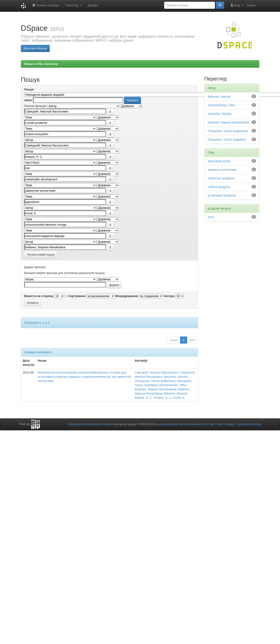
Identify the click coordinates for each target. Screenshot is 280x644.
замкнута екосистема (222, 170)
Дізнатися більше (35, 48)
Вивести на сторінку (39, 296)
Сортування (77, 296)
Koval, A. (179, 398)
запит (28, 100)
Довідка (93, 5)
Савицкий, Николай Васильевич (156, 372)
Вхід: (237, 5)
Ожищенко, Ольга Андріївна (227, 140)
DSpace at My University (41, 64)
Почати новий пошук (41, 255)
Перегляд (73, 5)
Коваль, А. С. (144, 398)
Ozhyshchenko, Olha (172, 385)
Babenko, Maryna (175, 393)
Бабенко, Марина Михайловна (155, 389)
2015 (211, 217)
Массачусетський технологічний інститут (182, 424)
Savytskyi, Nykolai (175, 377)
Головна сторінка (46, 5)
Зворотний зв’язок (249, 424)
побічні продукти (219, 187)
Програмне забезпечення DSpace (91, 424)
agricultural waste (219, 161)
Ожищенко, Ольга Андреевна (155, 381)
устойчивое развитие (222, 195)
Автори (169, 296)
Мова (251, 5)
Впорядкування (127, 296)
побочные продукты (221, 178)
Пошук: (29, 89)
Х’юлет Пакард (224, 424)
